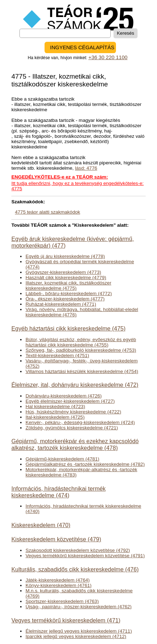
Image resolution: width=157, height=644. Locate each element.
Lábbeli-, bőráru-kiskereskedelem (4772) (69, 293)
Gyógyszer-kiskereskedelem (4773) (63, 272)
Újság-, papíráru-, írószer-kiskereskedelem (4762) (78, 607)
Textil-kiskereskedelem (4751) (57, 355)
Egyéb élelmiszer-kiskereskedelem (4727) (70, 401)
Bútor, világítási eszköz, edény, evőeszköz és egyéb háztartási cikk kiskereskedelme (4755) (81, 342)
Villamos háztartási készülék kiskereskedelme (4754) (82, 371)
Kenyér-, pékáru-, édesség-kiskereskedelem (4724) (80, 422)
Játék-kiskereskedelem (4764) (57, 580)
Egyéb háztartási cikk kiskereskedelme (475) (68, 328)
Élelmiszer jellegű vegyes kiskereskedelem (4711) (79, 631)
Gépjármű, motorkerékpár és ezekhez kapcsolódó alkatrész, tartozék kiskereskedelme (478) (75, 444)
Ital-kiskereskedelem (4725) (55, 417)
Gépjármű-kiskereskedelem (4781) (62, 459)
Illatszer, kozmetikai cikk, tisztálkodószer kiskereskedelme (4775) (68, 286)
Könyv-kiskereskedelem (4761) (59, 585)
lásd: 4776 (86, 168)
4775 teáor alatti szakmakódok (47, 212)
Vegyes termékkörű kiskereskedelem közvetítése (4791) (85, 556)
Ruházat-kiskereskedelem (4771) (61, 304)
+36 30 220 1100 (108, 57)
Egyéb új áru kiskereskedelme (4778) (65, 256)
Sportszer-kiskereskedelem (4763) (62, 601)
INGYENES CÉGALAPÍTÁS (82, 47)
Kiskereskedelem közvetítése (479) (56, 539)
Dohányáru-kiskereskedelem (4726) (63, 396)
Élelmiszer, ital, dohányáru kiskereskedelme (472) (75, 385)
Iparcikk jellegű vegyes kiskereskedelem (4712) (76, 636)
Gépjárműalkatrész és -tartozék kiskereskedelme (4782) (85, 464)
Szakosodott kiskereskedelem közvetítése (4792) (78, 550)
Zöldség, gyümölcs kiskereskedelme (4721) (72, 428)
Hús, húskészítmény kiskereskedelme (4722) (73, 412)
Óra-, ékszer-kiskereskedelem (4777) (65, 299)
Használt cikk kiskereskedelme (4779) (66, 278)
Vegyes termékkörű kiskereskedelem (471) (66, 620)
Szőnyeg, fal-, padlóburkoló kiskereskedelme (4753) (81, 350)
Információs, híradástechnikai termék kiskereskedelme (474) (59, 492)
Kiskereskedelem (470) (41, 525)
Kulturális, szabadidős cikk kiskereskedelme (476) (75, 569)
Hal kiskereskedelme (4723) (55, 406)
